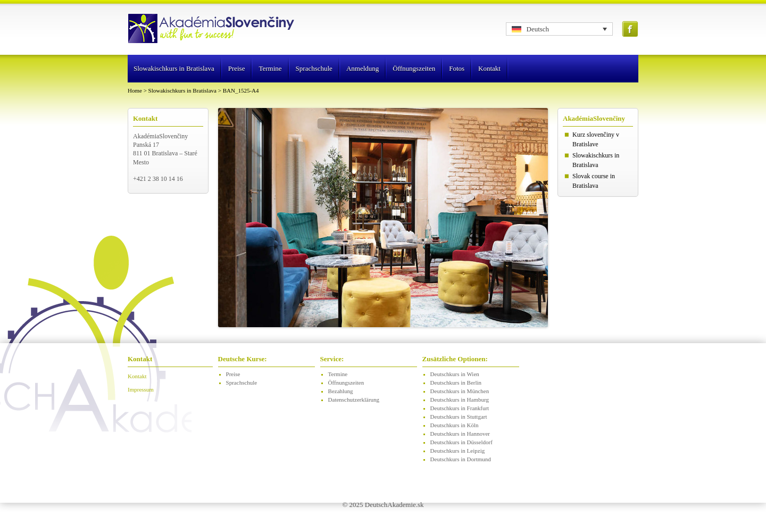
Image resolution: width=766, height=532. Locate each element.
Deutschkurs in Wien (455, 374)
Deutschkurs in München (460, 391)
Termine (270, 68)
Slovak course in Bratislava (594, 181)
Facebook (630, 29)
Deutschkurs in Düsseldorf (461, 442)
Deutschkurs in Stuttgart (459, 417)
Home (135, 90)
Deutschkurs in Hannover (460, 434)
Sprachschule (314, 68)
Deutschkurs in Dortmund (461, 459)
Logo (212, 29)
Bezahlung (341, 391)
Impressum (141, 389)
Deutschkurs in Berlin (456, 383)
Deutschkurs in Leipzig (458, 451)
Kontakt (489, 68)
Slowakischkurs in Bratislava (174, 68)
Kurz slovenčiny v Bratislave (596, 139)
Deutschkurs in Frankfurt (460, 408)
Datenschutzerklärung (354, 400)
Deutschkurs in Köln (455, 425)
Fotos (457, 68)
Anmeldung (363, 68)
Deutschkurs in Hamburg (460, 400)
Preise (237, 68)
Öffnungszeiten (414, 68)
